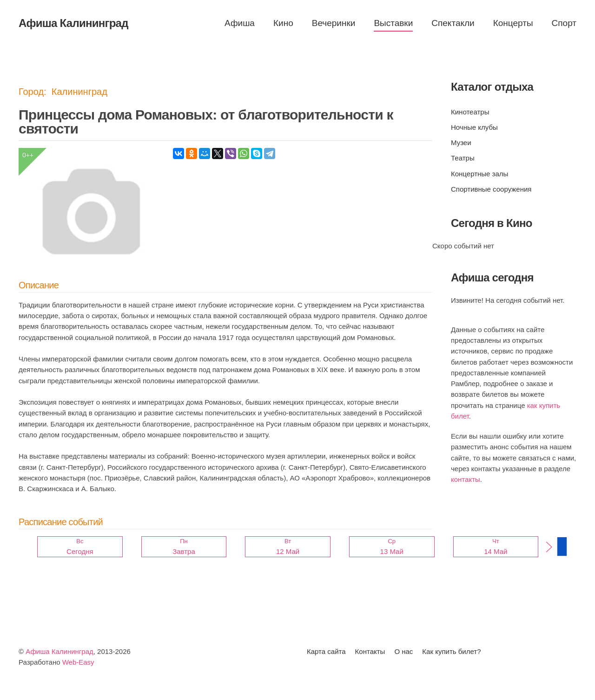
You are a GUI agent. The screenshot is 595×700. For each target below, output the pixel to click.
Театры (463, 158)
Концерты (513, 23)
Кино (283, 23)
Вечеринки (334, 23)
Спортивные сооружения (491, 189)
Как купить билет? (451, 651)
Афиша (240, 23)
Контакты (370, 651)
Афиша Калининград (59, 651)
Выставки (393, 23)
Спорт (564, 23)
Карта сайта (326, 651)
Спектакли (453, 23)
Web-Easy (78, 662)
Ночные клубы (474, 127)
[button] (549, 547)
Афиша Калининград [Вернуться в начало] (73, 23)
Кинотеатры (470, 112)
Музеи (461, 143)
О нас (403, 651)
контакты (466, 479)
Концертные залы (479, 174)
